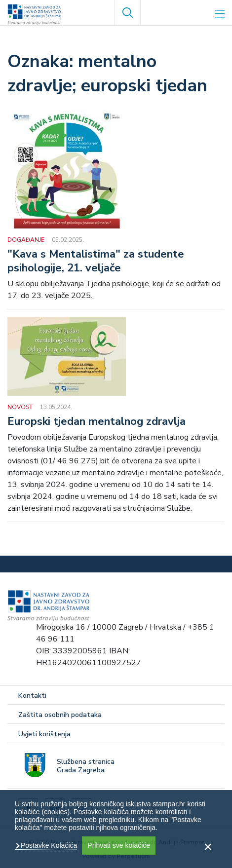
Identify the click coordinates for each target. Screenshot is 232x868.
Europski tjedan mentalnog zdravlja (97, 422)
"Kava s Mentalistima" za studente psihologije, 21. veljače (96, 262)
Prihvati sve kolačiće (119, 845)
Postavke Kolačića (48, 845)
